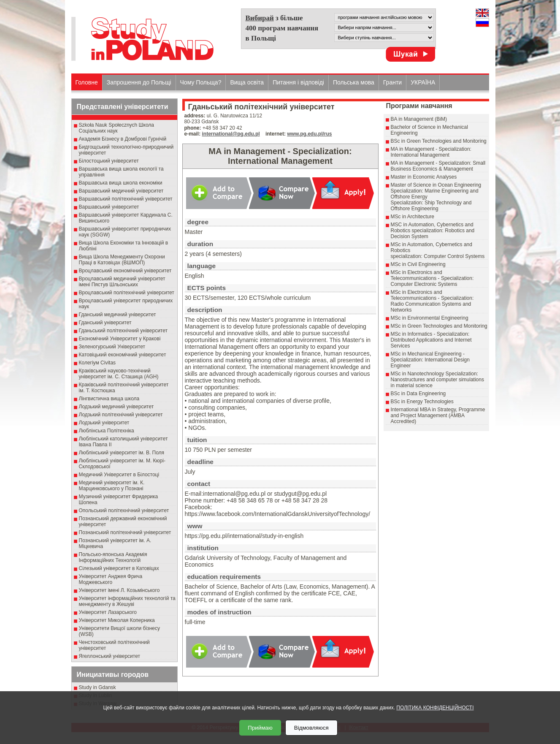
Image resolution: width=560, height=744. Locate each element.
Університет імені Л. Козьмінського (119, 590)
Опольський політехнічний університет (124, 510)
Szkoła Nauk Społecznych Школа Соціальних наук (117, 128)
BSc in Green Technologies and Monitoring (439, 141)
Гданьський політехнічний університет (123, 331)
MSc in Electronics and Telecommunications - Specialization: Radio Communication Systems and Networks (432, 301)
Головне (87, 82)
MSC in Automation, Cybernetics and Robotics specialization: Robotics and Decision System (433, 231)
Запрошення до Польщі (139, 82)
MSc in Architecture (413, 217)
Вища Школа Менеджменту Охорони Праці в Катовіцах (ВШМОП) (122, 260)
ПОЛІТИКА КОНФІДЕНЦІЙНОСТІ (435, 708)
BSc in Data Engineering (418, 394)
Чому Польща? (201, 82)
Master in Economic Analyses (424, 177)
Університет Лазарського (108, 612)
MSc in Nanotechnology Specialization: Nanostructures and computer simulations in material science (437, 380)
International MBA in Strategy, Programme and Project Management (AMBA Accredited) (438, 415)
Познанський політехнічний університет (125, 532)
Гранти (392, 82)
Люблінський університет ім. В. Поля (122, 453)
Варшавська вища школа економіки (121, 183)
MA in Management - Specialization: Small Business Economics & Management (438, 166)
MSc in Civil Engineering (418, 264)
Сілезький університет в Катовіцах (119, 568)
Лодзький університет (104, 423)
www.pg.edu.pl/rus (309, 134)
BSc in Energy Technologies (422, 402)
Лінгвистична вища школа (109, 399)
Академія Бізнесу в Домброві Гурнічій (123, 139)
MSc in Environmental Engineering (430, 318)
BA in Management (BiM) (419, 119)
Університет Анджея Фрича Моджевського (111, 579)
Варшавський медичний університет (121, 191)
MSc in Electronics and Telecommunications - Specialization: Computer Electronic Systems (432, 278)
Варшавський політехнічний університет (126, 199)
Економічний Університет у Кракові (120, 339)
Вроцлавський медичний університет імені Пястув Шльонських (122, 282)
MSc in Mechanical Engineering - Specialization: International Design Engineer (430, 360)
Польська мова (354, 82)
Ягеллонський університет (110, 656)
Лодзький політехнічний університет (121, 415)
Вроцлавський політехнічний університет (127, 293)
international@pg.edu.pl (231, 134)
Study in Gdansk (97, 687)
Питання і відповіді (298, 82)
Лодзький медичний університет (116, 407)
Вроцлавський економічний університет (125, 271)
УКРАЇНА (423, 82)
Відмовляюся (311, 728)
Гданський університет (105, 323)
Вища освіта (247, 82)
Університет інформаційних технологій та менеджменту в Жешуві (127, 601)
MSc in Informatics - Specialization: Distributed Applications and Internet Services (431, 340)
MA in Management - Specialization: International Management (431, 152)
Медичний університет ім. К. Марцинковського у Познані (112, 486)
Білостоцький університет (109, 161)
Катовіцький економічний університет (123, 355)
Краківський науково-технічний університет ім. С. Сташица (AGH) (119, 374)
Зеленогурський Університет (112, 347)
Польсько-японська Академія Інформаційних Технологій (113, 557)
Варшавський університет (109, 207)
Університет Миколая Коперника (117, 620)
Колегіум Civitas (97, 363)
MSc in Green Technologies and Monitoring (439, 326)
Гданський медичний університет (118, 315)
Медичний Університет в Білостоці (119, 475)
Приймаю (260, 728)
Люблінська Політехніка (107, 431)
